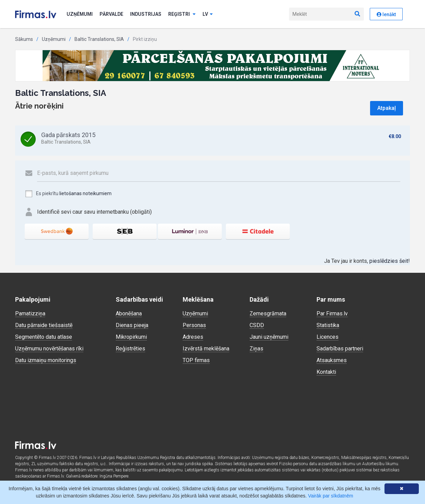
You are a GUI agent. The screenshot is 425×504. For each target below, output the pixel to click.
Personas (194, 325)
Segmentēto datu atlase (44, 337)
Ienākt (386, 14)
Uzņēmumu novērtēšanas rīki (49, 349)
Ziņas (256, 349)
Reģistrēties (130, 349)
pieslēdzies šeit (389, 261)
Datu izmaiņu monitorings (46, 360)
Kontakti (326, 372)
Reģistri (182, 14)
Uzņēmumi (80, 14)
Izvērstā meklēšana (206, 349)
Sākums (24, 39)
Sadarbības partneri (340, 349)
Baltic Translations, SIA (99, 39)
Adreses (193, 337)
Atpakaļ (387, 108)
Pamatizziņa (30, 313)
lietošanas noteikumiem (85, 193)
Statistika (328, 325)
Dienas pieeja (132, 325)
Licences (328, 337)
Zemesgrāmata (268, 313)
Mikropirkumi (131, 337)
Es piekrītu (68, 194)
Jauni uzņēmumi (269, 337)
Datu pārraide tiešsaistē (44, 325)
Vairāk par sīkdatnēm (330, 496)
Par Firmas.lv (332, 313)
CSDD (257, 325)
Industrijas (146, 14)
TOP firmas (196, 360)
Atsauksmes (332, 360)
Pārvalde (111, 14)
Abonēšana (129, 313)
